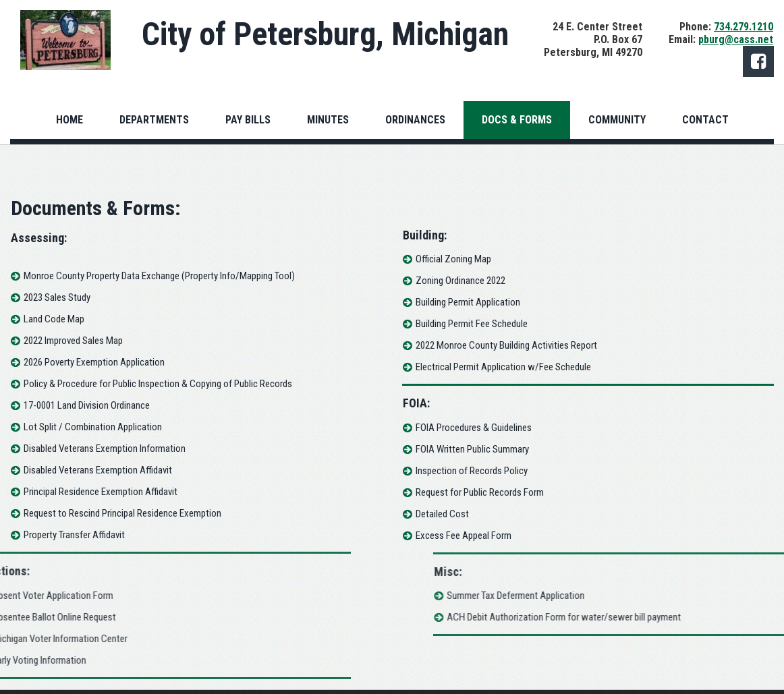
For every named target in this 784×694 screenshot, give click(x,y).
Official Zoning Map (458, 259)
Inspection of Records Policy (476, 471)
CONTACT (705, 120)
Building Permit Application (473, 302)
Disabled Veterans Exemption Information (100, 449)
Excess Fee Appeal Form (468, 536)
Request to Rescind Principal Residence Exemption (118, 513)
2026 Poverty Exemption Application (89, 362)
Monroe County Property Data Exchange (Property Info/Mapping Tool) (155, 276)
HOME (69, 120)
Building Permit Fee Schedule (476, 324)
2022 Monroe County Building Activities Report (511, 345)
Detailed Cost (447, 514)
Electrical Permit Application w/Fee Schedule (508, 367)
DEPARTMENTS (154, 120)
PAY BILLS (248, 120)
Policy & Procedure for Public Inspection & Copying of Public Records (153, 384)
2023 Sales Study (52, 297)
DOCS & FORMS (517, 120)
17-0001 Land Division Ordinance (82, 405)
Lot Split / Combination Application (88, 427)
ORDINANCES (415, 120)
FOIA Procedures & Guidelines (478, 428)
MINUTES (328, 120)
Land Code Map (49, 319)
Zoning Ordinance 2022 (465, 281)
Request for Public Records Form (484, 492)
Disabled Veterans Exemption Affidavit (93, 470)
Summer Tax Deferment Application (678, 596)
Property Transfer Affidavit (69, 535)
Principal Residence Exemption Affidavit (96, 492)
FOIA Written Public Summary (477, 449)
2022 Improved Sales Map (68, 341)
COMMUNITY (617, 120)
